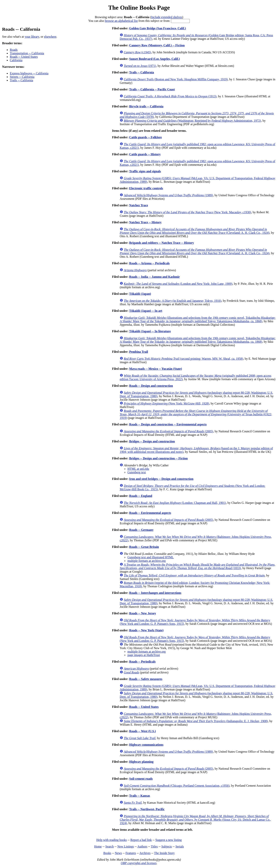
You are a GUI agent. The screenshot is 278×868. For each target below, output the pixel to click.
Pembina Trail (139, 352)
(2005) (168, 431)
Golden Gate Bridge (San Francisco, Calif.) (158, 28)
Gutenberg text (137, 472)
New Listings (126, 846)
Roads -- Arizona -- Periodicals (149, 263)
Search (110, 846)
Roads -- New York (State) (146, 630)
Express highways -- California (29, 73)
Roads (14, 50)
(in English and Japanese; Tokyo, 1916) (172, 301)
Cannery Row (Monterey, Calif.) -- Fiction (157, 45)
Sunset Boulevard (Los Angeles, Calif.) (154, 59)
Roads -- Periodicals (142, 662)
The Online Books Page (139, 8)
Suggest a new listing (169, 840)
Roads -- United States (24, 57)
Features (131, 853)
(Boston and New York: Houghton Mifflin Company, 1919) (176, 79)
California (16, 60)
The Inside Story (164, 853)
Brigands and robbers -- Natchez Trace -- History (162, 243)
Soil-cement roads (141, 779)
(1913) (170, 96)
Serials (180, 846)
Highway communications (146, 745)
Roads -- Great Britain (144, 547)
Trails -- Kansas (140, 796)
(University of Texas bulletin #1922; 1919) (196, 414)
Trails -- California (21, 80)
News (118, 853)
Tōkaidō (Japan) (140, 294)
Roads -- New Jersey (143, 613)
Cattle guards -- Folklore (145, 137)
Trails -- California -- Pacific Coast (152, 89)
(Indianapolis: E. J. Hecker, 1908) (196, 721)
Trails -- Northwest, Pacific (147, 809)
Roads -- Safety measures (146, 679)
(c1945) (137, 52)
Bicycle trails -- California (146, 106)
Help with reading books (112, 840)
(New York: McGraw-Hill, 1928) (166, 403)
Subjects (167, 846)
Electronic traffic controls (146, 188)
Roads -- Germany (141, 530)
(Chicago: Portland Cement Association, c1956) (177, 786)
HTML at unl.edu (138, 469)
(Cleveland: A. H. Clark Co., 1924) (195, 231)
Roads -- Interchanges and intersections (155, 593)
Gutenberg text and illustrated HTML (151, 557)
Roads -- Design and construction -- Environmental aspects (168, 424)
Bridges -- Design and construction (152, 441)
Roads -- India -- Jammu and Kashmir (154, 277)
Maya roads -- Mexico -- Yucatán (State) (156, 369)
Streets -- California (22, 77)
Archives (145, 853)
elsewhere (50, 37)
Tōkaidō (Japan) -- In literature (150, 331)
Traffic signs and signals (145, 171)
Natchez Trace (139, 205)
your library (32, 37)
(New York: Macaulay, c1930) (187, 212)
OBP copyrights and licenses (139, 863)
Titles (154, 846)
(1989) (168, 195)
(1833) (197, 566)
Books (107, 853)
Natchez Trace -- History (145, 222)
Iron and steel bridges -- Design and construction (161, 479)
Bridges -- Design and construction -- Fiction (158, 458)
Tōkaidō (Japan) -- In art (146, 311)
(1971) (140, 66)
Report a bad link (141, 840)
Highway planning (141, 762)
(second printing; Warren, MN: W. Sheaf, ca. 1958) (183, 359)
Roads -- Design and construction (151, 386)
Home (98, 846)
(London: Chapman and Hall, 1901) (175, 503)
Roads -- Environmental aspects (150, 513)
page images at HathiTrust (144, 655)
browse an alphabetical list (121, 21)
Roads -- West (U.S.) (142, 731)
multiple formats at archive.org (147, 561)
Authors (142, 846)
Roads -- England (141, 496)
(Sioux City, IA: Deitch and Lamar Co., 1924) (195, 820)
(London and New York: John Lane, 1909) (178, 284)
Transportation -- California (27, 53)
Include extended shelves (167, 17)
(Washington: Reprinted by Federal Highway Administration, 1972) (192, 121)
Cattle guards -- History (145, 154)
